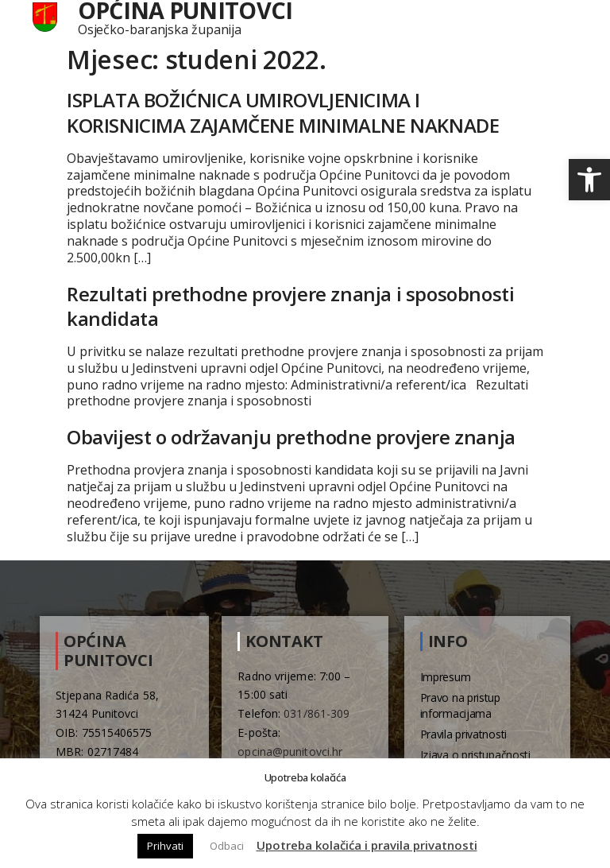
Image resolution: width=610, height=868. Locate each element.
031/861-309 (317, 713)
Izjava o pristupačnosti (475, 755)
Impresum (446, 677)
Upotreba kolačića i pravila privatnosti (367, 845)
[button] (589, 180)
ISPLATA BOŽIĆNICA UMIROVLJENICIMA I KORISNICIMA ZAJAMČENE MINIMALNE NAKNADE (283, 112)
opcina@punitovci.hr (290, 752)
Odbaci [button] (227, 846)
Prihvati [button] (165, 846)
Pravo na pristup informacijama (460, 705)
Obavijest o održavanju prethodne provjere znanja (291, 437)
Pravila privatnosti (463, 734)
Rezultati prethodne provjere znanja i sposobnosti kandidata (290, 306)
